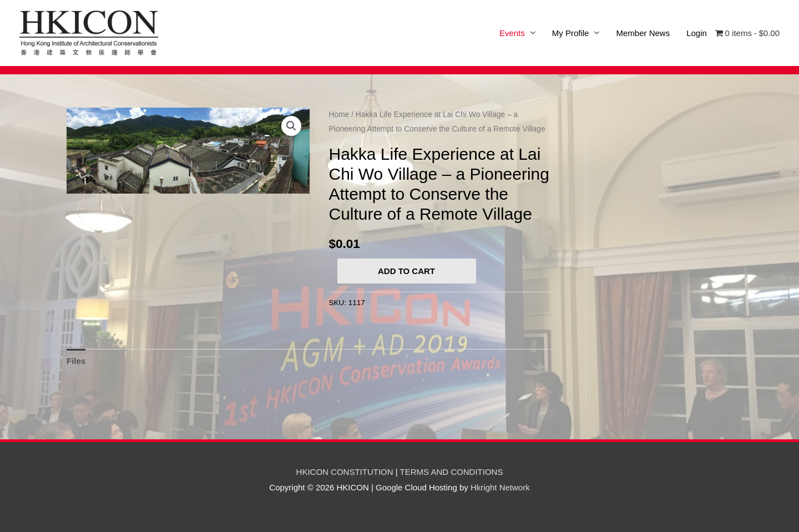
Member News (643, 33)
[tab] (76, 361)
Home (339, 115)
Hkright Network (500, 487)
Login (697, 33)
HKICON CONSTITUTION (345, 472)
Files (76, 361)
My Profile (571, 33)
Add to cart (406, 271)
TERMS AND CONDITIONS (452, 472)
